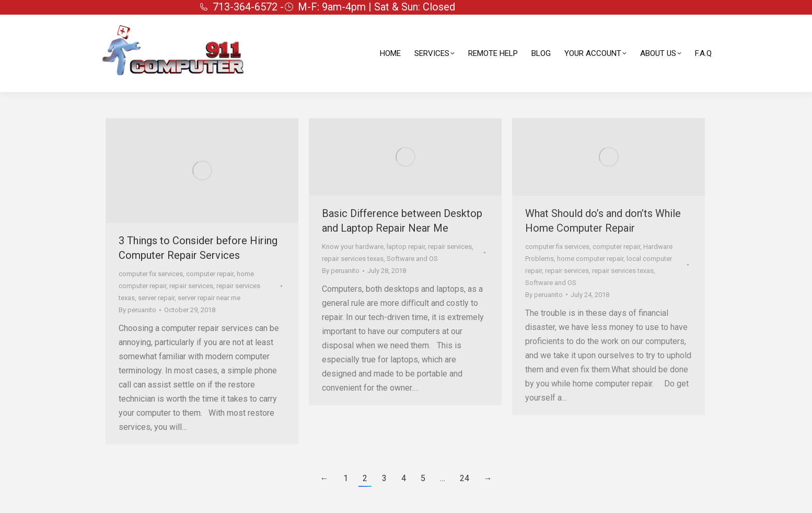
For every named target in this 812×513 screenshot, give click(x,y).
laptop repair (406, 247)
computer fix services (151, 274)
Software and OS (412, 259)
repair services (191, 286)
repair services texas (353, 259)
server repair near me (209, 298)
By (137, 310)
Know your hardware (353, 247)
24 (465, 478)
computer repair (210, 274)
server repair (156, 298)
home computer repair (590, 259)
